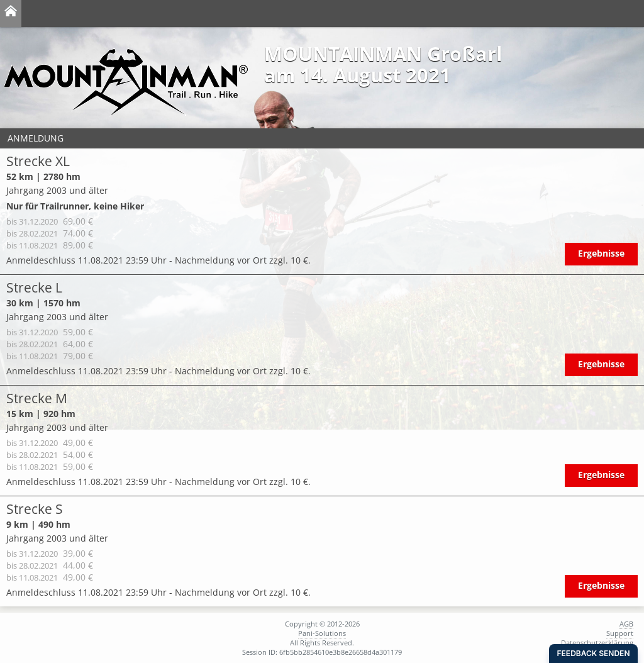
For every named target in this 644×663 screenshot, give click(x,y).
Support (620, 633)
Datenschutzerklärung (597, 643)
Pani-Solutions (322, 633)
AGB (626, 624)
